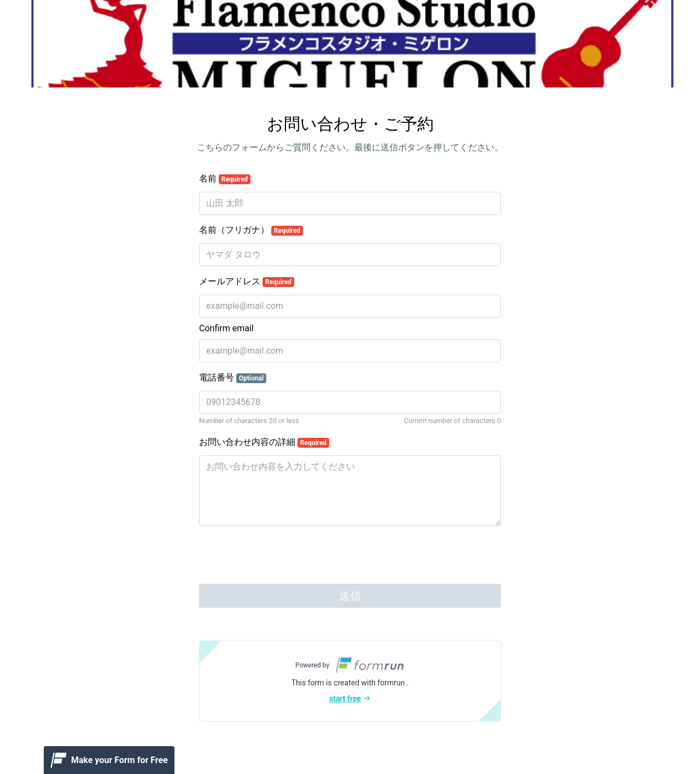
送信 (350, 596)
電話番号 (233, 378)
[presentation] (282, 556)
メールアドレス (247, 282)
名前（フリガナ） (251, 230)
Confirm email (226, 328)
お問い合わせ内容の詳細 (264, 442)
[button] (350, 681)
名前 (225, 179)
